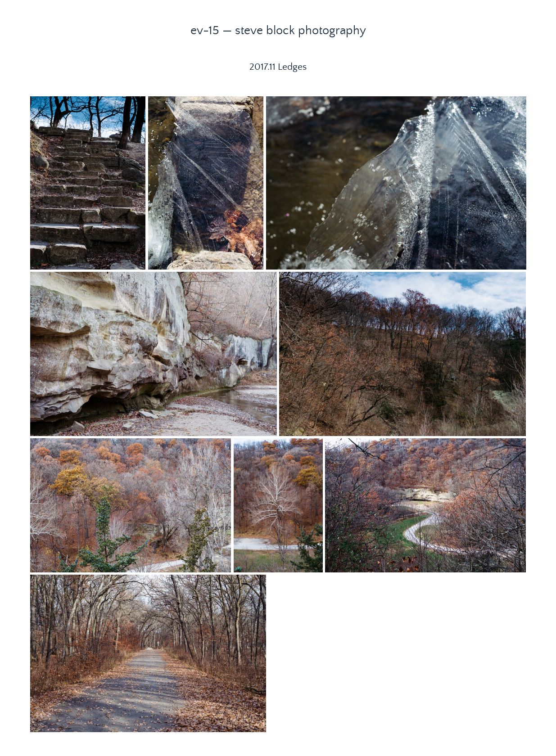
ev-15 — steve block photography (278, 31)
